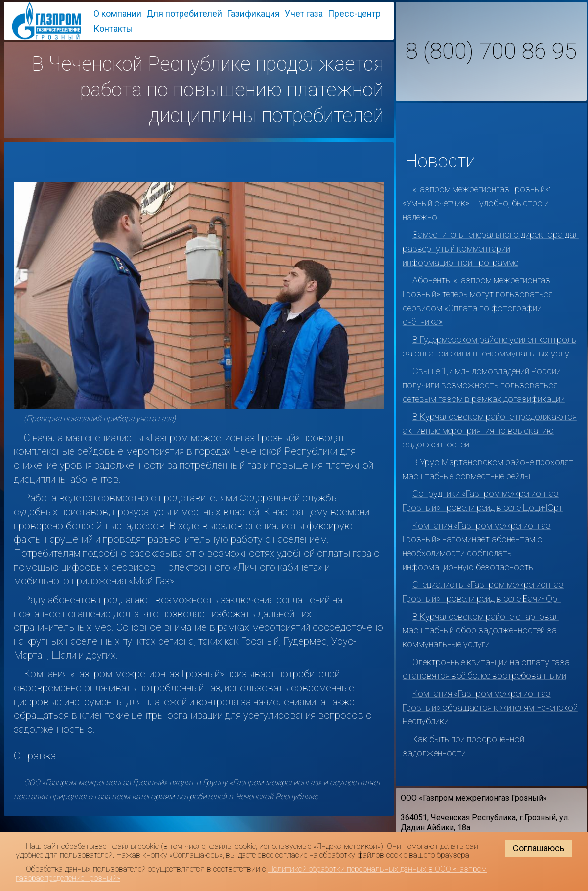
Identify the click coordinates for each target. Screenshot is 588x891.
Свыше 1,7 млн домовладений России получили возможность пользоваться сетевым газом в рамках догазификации (484, 385)
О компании (117, 14)
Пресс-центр (354, 14)
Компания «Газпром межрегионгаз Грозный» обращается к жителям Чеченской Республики (490, 707)
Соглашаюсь (539, 848)
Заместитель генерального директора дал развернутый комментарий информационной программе (491, 248)
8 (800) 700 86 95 (491, 51)
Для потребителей (184, 14)
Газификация (253, 14)
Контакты (113, 28)
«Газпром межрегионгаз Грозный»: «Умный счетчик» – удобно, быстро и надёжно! (476, 203)
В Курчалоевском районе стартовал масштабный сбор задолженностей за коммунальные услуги (481, 630)
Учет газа (304, 14)
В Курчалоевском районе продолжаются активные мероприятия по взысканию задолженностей (490, 430)
